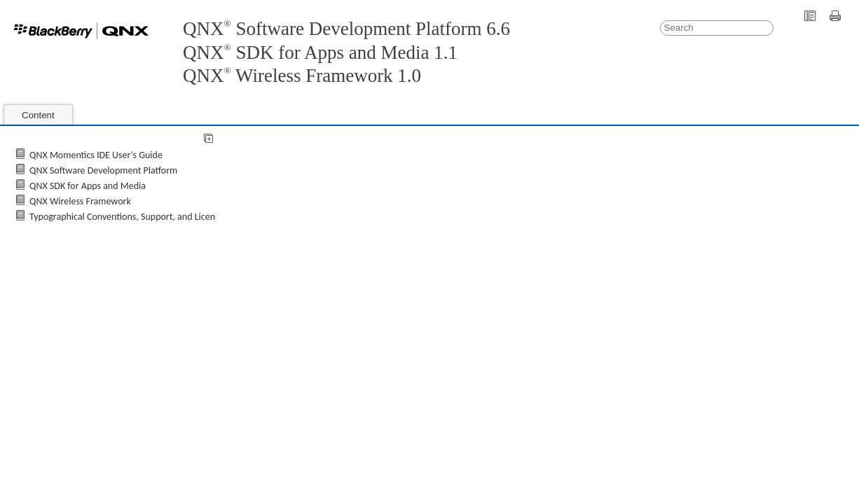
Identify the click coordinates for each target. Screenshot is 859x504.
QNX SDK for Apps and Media (88, 186)
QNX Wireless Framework (80, 201)
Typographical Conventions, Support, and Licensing (130, 217)
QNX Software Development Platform (103, 170)
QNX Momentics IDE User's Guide (96, 155)
